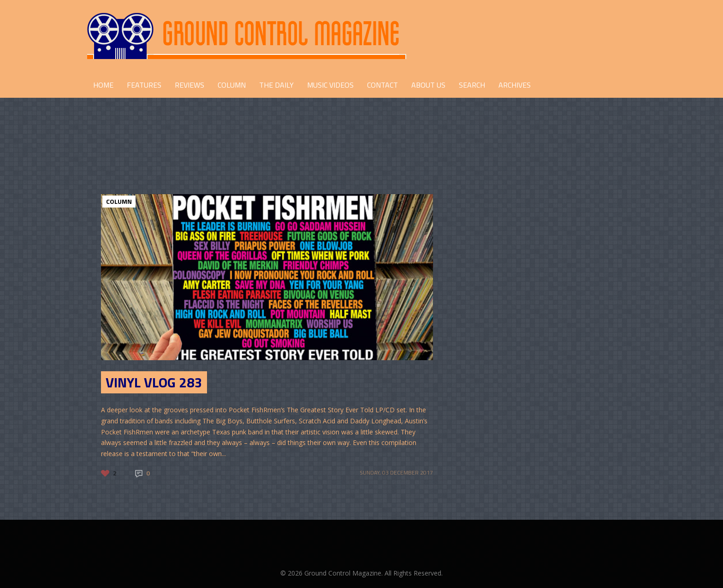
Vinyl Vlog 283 (154, 382)
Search (472, 85)
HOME (103, 85)
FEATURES (144, 85)
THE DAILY (276, 85)
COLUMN (232, 85)
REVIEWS (190, 85)
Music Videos (330, 85)
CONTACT (382, 85)
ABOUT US (428, 85)
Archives (515, 85)
